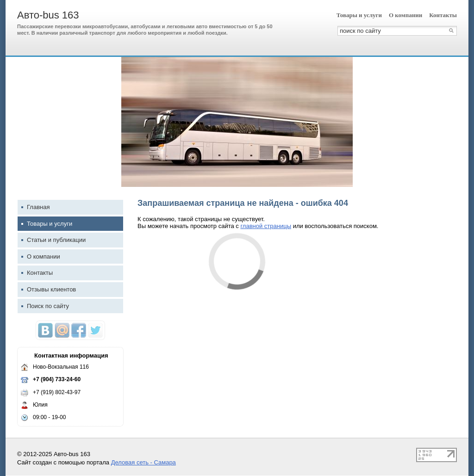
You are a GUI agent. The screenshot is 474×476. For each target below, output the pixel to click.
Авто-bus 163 (48, 15)
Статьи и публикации (53, 240)
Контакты (443, 15)
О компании (405, 15)
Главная (35, 207)
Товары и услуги (359, 15)
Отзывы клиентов (49, 289)
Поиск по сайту (45, 306)
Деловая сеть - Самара (143, 462)
